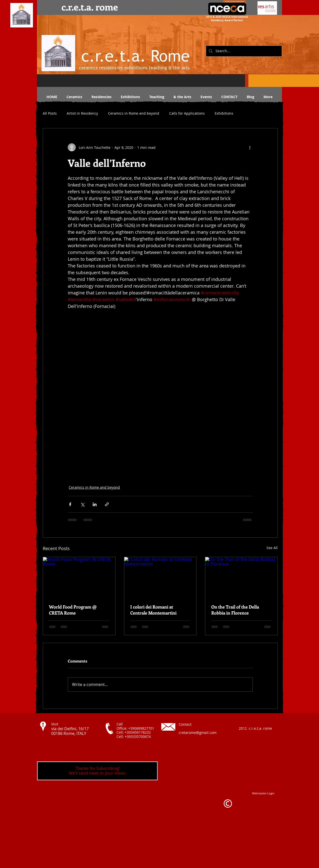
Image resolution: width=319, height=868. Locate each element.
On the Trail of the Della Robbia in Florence (235, 610)
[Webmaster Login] (263, 793)
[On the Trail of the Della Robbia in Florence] (241, 577)
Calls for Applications (187, 113)
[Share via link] (107, 504)
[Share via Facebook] (70, 504)
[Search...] (243, 51)
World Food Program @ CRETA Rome (73, 610)
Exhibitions (224, 113)
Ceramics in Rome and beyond (134, 113)
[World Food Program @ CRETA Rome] (79, 577)
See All (272, 548)
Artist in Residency (82, 113)
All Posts (50, 113)
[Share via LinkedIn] (95, 504)
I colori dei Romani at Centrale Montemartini (153, 610)
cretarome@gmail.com (198, 733)
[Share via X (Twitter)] (82, 504)
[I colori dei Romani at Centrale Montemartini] (160, 577)
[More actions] (250, 147)
